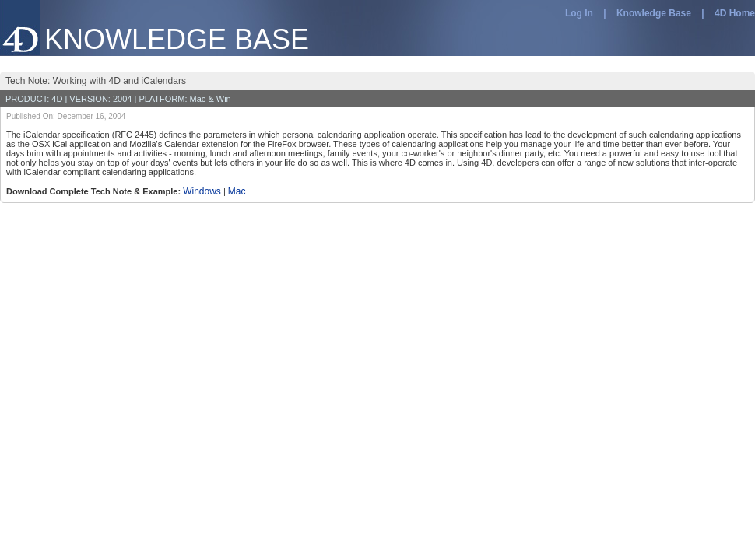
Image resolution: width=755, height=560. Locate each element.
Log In (579, 13)
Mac (237, 191)
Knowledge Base (654, 13)
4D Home (735, 13)
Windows (202, 191)
